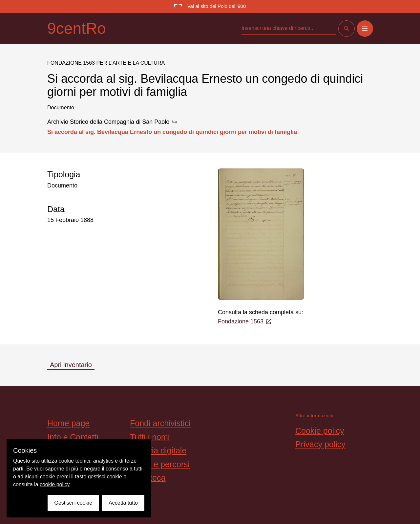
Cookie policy (320, 431)
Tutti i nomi (150, 437)
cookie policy (55, 484)
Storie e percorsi (160, 464)
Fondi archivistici (160, 423)
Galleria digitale (158, 450)
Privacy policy (320, 444)
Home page (68, 423)
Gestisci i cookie (73, 503)
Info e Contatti (73, 437)
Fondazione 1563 (245, 321)
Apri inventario (71, 365)
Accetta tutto (123, 503)
